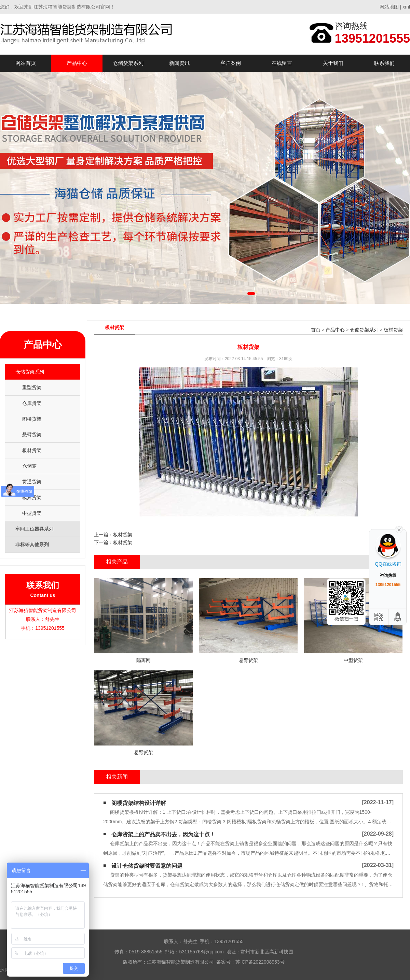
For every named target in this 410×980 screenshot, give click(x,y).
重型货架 (32, 387)
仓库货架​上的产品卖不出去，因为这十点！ (163, 834)
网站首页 (26, 63)
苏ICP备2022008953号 (260, 962)
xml (406, 7)
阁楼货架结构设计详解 (139, 803)
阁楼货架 (32, 419)
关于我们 (333, 63)
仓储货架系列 (128, 63)
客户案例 (231, 63)
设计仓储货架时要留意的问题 (147, 866)
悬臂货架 (32, 435)
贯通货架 (32, 482)
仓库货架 (32, 403)
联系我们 (384, 63)
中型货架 (32, 513)
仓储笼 (29, 466)
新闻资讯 (179, 63)
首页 (316, 330)
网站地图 (389, 7)
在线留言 (282, 63)
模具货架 (32, 497)
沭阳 (5, 970)
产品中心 (77, 63)
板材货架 (32, 450)
